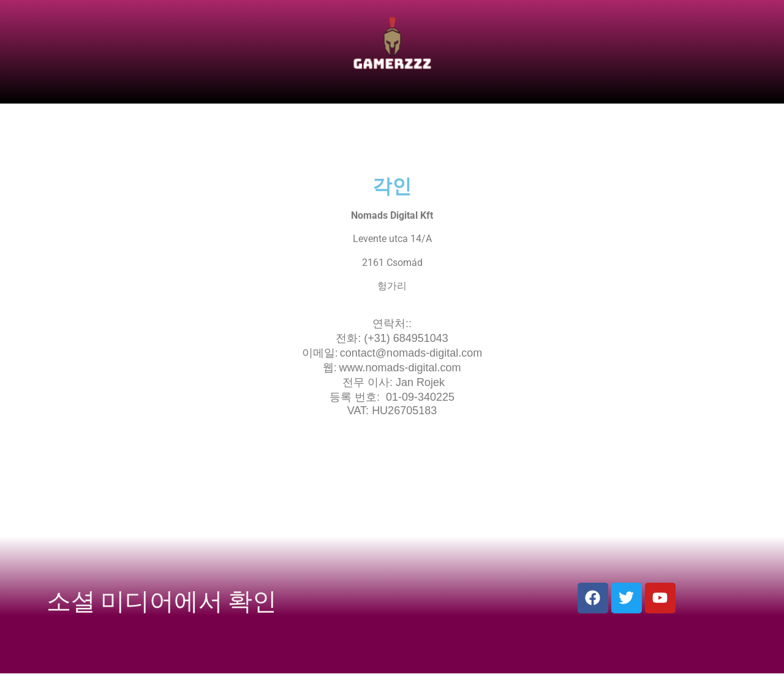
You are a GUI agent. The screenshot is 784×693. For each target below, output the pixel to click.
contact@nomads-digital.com (411, 353)
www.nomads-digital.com (400, 368)
